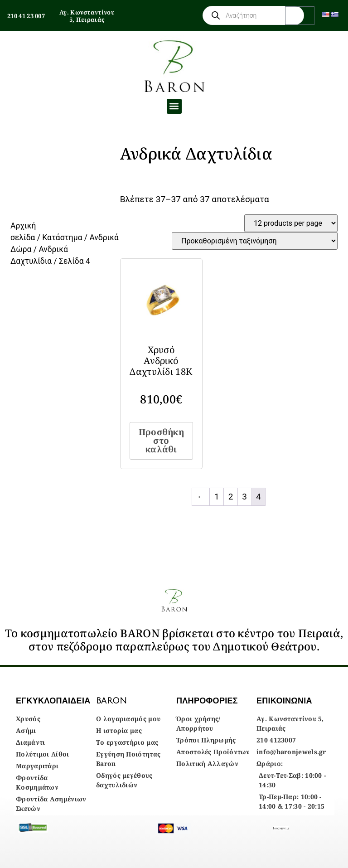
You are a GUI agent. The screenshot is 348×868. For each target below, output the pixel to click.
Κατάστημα (62, 238)
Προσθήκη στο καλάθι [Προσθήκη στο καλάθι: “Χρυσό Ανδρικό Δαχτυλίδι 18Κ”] (161, 441)
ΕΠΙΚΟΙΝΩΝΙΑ (284, 701)
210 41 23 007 (26, 16)
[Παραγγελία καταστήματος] (255, 241)
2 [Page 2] (231, 497)
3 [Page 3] (244, 497)
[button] (174, 106)
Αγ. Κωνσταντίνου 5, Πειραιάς (87, 16)
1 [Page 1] (217, 497)
